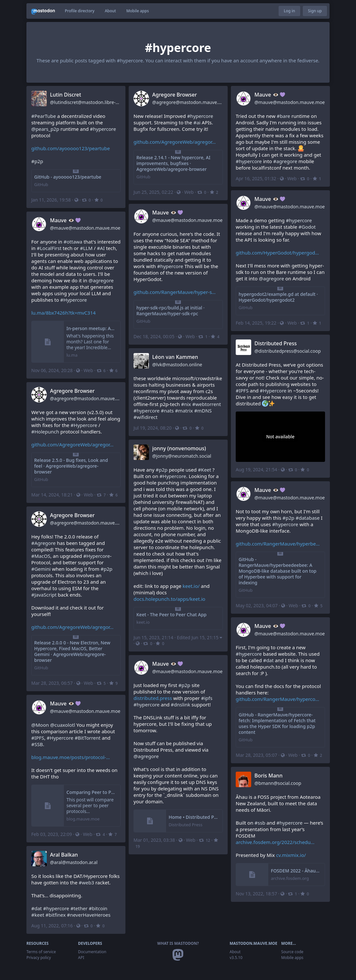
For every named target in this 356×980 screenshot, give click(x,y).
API (81, 958)
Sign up (315, 11)
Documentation (92, 952)
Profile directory (80, 11)
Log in (289, 11)
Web (189, 192)
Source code (292, 952)
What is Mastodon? (178, 943)
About (110, 11)
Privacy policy (39, 958)
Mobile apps (138, 11)
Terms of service (41, 952)
